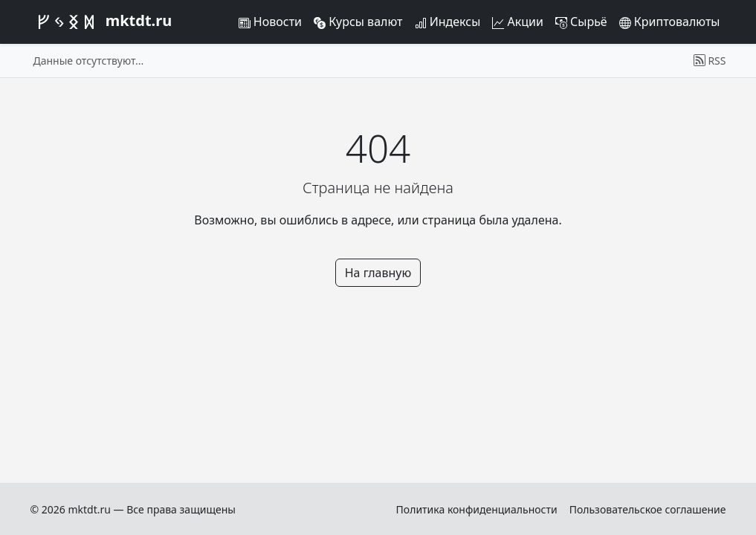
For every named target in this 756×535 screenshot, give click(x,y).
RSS (710, 61)
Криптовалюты (670, 22)
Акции (518, 22)
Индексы (448, 22)
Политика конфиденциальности (477, 509)
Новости (270, 22)
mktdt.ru (101, 22)
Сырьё (581, 22)
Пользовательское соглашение (648, 509)
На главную (378, 273)
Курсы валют (358, 22)
